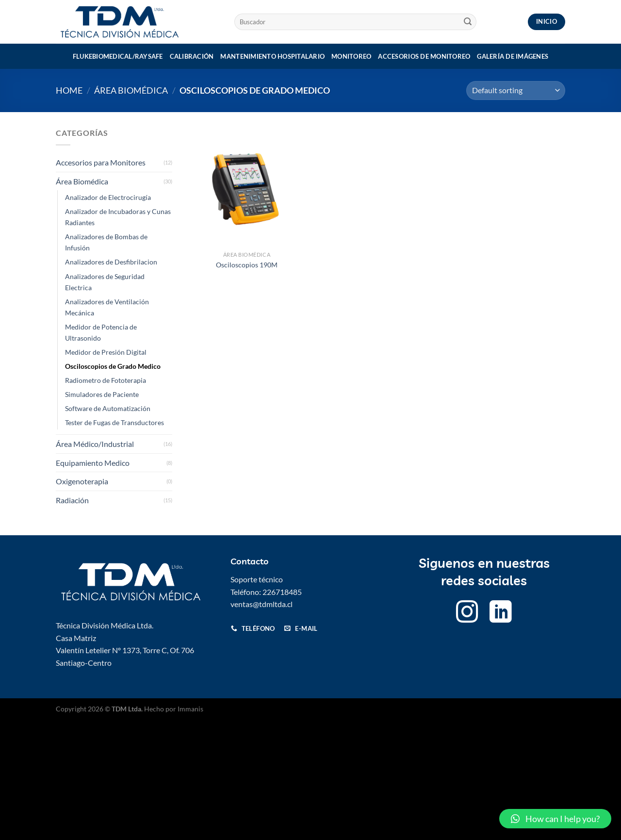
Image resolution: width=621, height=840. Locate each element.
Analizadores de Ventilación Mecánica (107, 307)
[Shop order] (516, 91)
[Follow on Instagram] (467, 614)
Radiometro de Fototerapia (106, 380)
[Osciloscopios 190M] (247, 187)
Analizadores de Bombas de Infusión (106, 242)
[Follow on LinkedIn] (501, 614)
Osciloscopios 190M (247, 265)
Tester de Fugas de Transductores (114, 422)
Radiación (72, 500)
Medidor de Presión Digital (106, 352)
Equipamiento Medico (93, 463)
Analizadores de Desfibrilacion (111, 262)
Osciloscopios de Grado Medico (113, 366)
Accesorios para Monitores (101, 162)
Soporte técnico (257, 579)
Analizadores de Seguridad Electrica (105, 282)
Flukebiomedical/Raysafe (118, 56)
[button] (555, 819)
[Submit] (468, 22)
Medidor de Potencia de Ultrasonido (101, 332)
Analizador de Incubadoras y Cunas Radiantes (118, 217)
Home (69, 90)
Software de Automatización (108, 408)
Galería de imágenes (513, 56)
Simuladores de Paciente (102, 394)
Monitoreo (351, 56)
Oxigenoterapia (82, 481)
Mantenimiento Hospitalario (272, 56)
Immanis (190, 709)
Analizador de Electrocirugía (108, 197)
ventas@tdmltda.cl (261, 604)
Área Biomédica (131, 90)
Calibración (192, 56)
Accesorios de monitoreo (424, 56)
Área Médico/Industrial (95, 444)
